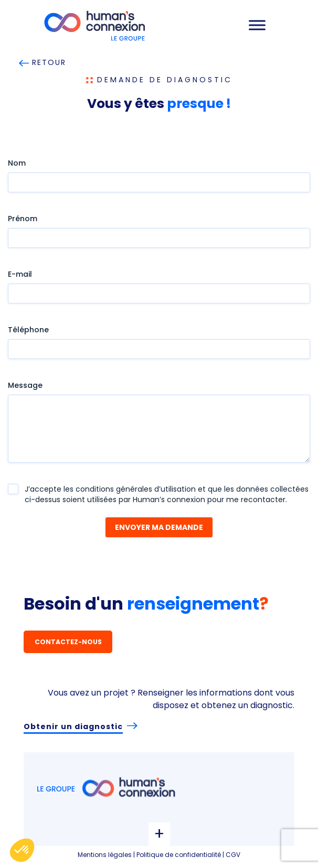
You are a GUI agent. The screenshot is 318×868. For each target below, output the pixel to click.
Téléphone (28, 330)
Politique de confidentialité (179, 855)
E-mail (20, 274)
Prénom (23, 219)
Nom (17, 163)
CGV (233, 855)
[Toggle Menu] (257, 25)
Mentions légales (105, 855)
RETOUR (43, 62)
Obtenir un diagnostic (73, 726)
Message (25, 385)
